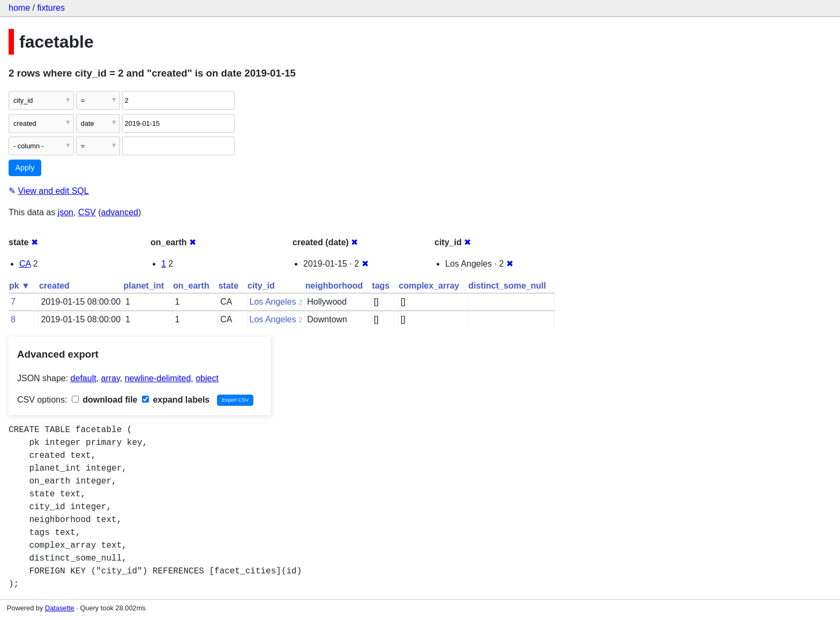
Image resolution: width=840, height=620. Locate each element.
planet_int (144, 286)
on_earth (191, 286)
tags (381, 286)
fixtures (51, 8)
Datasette (60, 608)
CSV (87, 212)
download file (105, 400)
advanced (120, 212)
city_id (261, 286)
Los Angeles (273, 302)
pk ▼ (20, 286)
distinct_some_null (507, 286)
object (207, 378)
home (19, 8)
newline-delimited (158, 378)
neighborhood (334, 286)
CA (25, 264)
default (84, 378)
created (54, 286)
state (228, 286)
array (111, 378)
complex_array (429, 286)
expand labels (176, 400)
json (66, 212)
